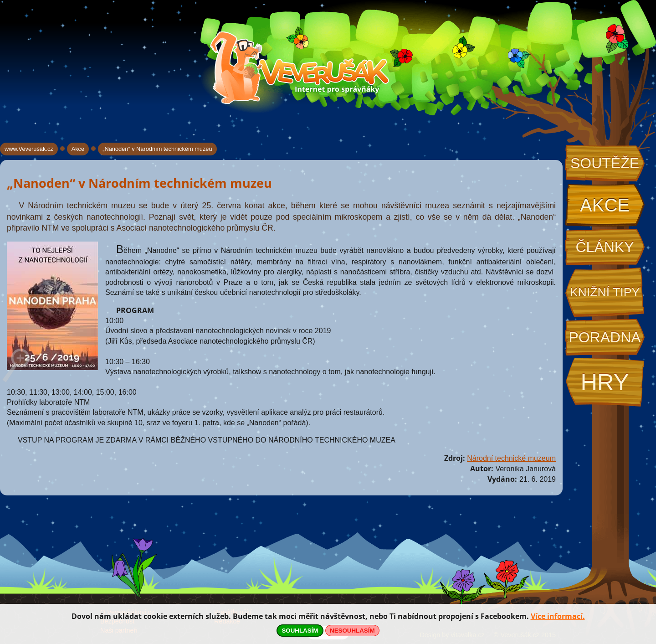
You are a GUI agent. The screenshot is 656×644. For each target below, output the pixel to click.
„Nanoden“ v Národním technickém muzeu (157, 149)
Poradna (605, 337)
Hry (605, 382)
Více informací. (558, 616)
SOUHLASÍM (300, 631)
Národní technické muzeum (511, 458)
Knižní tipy (605, 292)
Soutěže (605, 163)
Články (605, 247)
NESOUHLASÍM (352, 631)
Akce (605, 205)
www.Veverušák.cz (29, 149)
